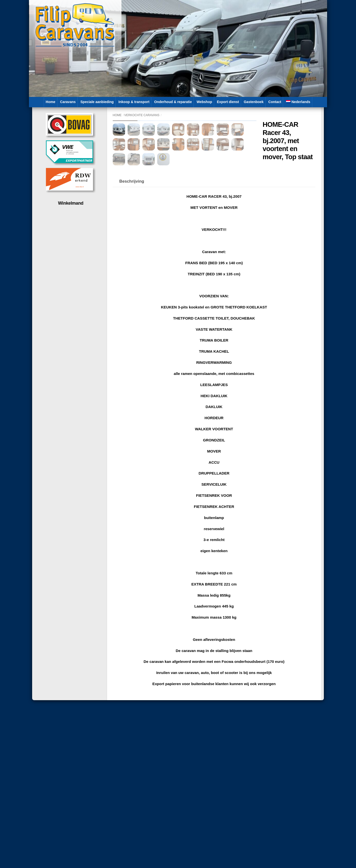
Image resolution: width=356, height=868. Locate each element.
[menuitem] (298, 102)
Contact (275, 102)
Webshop (204, 102)
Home (51, 102)
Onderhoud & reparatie (173, 102)
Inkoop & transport (134, 102)
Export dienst (228, 102)
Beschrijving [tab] (132, 288)
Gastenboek (254, 102)
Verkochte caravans (142, 115)
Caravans (68, 102)
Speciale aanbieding (97, 102)
